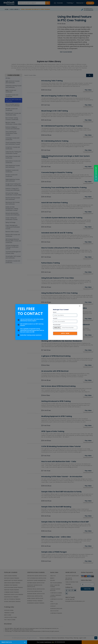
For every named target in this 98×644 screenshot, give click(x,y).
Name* (55, 312)
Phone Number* (57, 325)
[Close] (80, 306)
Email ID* (55, 318)
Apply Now (65, 333)
